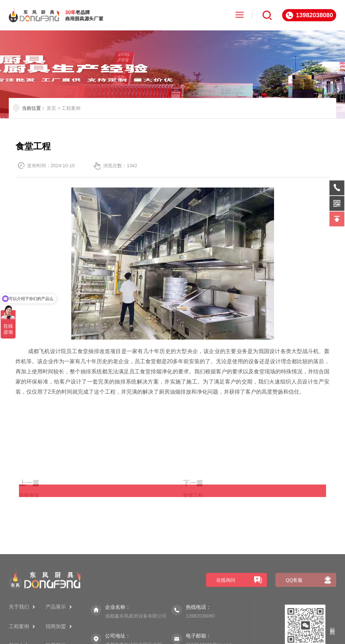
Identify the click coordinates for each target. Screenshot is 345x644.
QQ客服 (294, 626)
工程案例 (71, 108)
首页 (51, 108)
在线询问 (226, 626)
